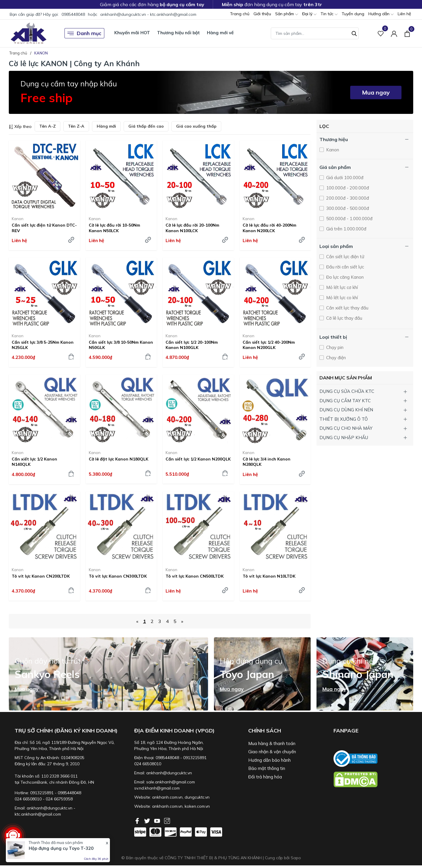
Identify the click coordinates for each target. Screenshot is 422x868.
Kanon (18, 219)
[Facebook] (138, 820)
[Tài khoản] (394, 33)
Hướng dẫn (381, 14)
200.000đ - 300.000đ (347, 198)
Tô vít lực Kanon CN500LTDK (195, 576)
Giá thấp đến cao (146, 126)
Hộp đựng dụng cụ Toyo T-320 (61, 848)
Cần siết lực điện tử (345, 257)
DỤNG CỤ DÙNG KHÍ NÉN (346, 410)
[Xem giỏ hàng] (407, 33)
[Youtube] (158, 820)
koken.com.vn (197, 806)
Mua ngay (376, 92)
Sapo (296, 858)
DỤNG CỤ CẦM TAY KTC (345, 401)
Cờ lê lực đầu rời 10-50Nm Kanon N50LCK (114, 228)
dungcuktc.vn (197, 797)
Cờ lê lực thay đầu (344, 318)
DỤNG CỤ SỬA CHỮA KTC (347, 391)
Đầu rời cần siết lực (344, 267)
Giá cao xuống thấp (196, 126)
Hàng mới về (220, 33)
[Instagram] (167, 820)
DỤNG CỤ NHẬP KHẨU (344, 438)
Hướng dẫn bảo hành (269, 760)
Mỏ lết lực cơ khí (341, 287)
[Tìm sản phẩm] (315, 33)
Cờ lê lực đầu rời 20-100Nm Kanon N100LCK (192, 228)
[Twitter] (148, 820)
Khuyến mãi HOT (132, 33)
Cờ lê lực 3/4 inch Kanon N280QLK (267, 462)
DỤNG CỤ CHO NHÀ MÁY (346, 428)
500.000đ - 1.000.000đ (349, 219)
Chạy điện (335, 358)
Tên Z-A (76, 126)
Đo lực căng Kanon (344, 277)
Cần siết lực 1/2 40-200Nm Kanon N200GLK (269, 345)
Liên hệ (404, 14)
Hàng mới (106, 126)
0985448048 (73, 14)
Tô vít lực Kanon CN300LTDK (118, 576)
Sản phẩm (287, 14)
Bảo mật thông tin (267, 768)
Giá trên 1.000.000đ (346, 229)
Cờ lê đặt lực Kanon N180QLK (119, 459)
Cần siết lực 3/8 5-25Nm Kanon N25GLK (43, 345)
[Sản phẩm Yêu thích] (381, 33)
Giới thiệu (262, 14)
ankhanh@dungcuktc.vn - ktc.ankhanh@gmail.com (148, 14)
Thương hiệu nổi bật (178, 33)
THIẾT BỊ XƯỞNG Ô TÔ (344, 419)
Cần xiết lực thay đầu (347, 308)
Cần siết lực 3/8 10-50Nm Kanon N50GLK (121, 345)
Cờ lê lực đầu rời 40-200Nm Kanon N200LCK (269, 228)
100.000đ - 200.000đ (347, 188)
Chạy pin (334, 347)
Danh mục (84, 33)
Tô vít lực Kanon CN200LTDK (41, 576)
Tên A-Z (47, 126)
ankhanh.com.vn (167, 797)
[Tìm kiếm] (354, 33)
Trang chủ (240, 14)
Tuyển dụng (353, 14)
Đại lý (309, 14)
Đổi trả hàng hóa (265, 777)
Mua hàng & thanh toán (272, 743)
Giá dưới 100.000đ (344, 178)
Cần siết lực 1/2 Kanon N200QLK (198, 459)
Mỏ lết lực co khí (341, 298)
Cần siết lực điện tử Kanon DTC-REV (44, 228)
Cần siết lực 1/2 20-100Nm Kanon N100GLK (192, 345)
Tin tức (329, 14)
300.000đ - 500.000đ (347, 208)
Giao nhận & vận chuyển (272, 752)
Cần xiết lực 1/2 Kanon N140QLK (34, 462)
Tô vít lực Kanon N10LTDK (269, 576)
